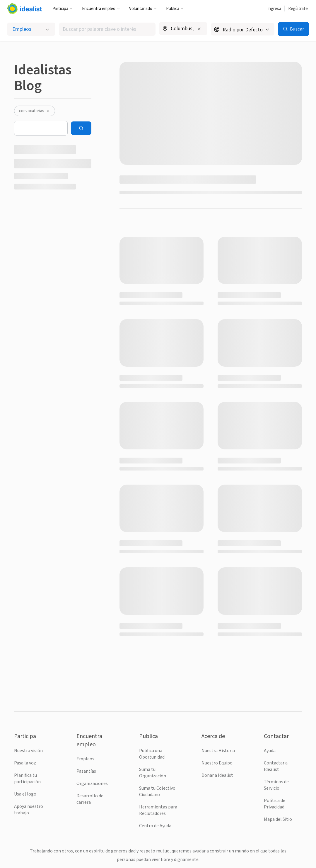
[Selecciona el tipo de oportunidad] (31, 29)
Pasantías (86, 771)
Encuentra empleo (101, 9)
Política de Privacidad (275, 804)
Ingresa (274, 9)
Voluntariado (143, 9)
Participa (63, 9)
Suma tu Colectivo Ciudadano (157, 791)
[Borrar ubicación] (199, 29)
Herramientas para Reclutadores (158, 810)
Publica (175, 9)
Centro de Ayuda (155, 826)
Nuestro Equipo (217, 763)
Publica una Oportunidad (152, 754)
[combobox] (107, 29)
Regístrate (298, 9)
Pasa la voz (25, 763)
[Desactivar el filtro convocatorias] (48, 111)
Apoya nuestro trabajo (29, 810)
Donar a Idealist (217, 775)
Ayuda (270, 751)
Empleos (85, 759)
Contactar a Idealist (276, 766)
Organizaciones (92, 784)
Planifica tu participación (27, 779)
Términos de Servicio (276, 785)
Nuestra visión (28, 751)
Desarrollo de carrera (90, 799)
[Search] (81, 128)
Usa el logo (25, 794)
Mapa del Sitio (278, 819)
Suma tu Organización (153, 773)
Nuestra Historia (218, 751)
